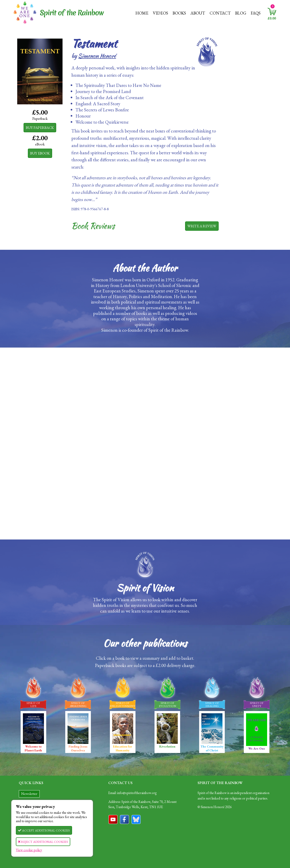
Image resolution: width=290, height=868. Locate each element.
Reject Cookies (43, 842)
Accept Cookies (44, 830)
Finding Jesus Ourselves (78, 733)
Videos (161, 13)
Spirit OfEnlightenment (123, 705)
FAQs (256, 13)
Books (179, 13)
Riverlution (167, 731)
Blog (241, 13)
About (198, 13)
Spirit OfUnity (257, 705)
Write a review (202, 226)
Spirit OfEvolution (167, 705)
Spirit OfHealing (212, 705)
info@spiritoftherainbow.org (137, 793)
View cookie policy (29, 850)
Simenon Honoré (97, 56)
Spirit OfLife (33, 705)
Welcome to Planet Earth (33, 733)
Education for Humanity (123, 733)
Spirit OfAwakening (78, 705)
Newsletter (29, 794)
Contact (220, 13)
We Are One (257, 732)
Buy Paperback (40, 128)
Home (142, 13)
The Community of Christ (212, 733)
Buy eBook (40, 153)
